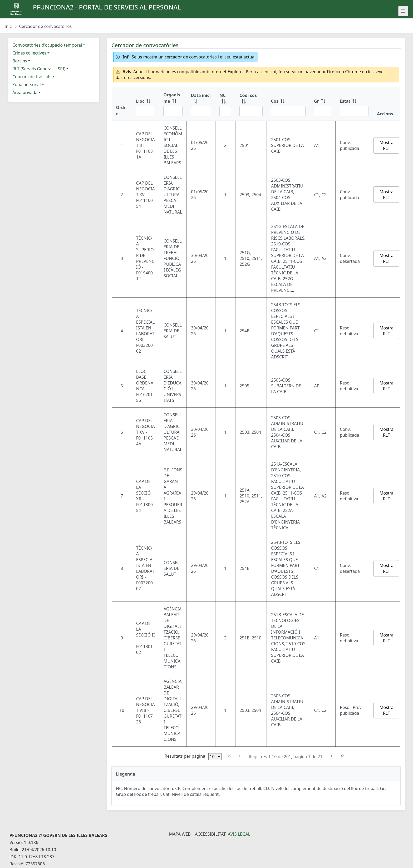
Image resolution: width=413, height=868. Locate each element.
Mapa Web (180, 834)
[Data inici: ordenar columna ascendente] (201, 104)
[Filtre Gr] (323, 111)
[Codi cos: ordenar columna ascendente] (251, 104)
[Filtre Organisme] (173, 111)
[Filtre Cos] (288, 111)
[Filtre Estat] (354, 111)
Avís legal (239, 834)
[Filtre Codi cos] (251, 111)
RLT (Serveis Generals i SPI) (39, 69)
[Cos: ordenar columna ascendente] (288, 104)
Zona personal (27, 85)
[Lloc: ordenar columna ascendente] (145, 104)
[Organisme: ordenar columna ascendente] (173, 104)
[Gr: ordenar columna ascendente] (323, 104)
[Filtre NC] (225, 111)
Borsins (20, 61)
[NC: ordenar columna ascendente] (225, 104)
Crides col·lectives (29, 53)
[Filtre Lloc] (145, 111)
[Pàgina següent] (331, 756)
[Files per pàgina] (215, 757)
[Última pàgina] (342, 756)
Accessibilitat (210, 834)
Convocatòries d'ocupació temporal (47, 45)
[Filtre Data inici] (201, 111)
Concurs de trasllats (32, 77)
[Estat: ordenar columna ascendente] (354, 104)
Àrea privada (25, 92)
